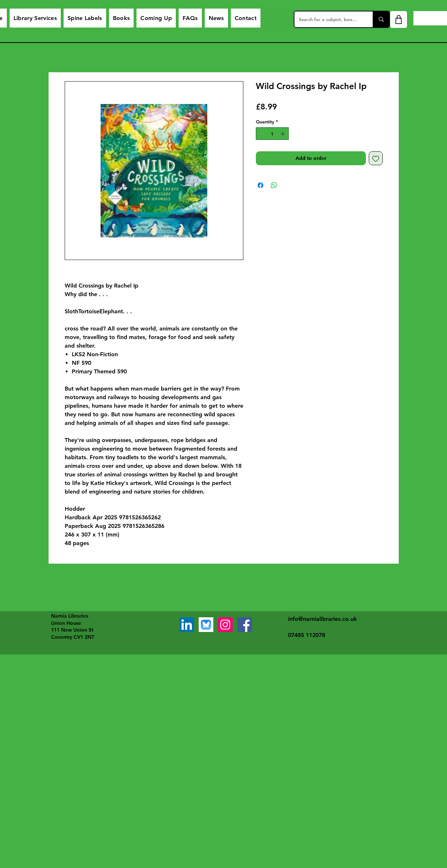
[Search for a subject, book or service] (328, 19)
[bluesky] (206, 625)
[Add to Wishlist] (376, 158)
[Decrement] (261, 134)
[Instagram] (225, 625)
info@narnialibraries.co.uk (322, 619)
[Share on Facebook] (260, 185)
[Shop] (399, 19)
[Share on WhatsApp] (274, 185)
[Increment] (283, 134)
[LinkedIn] (187, 625)
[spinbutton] (272, 134)
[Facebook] (245, 625)
